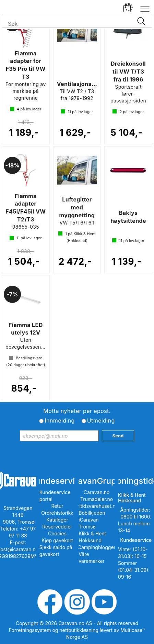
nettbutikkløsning (79, 630)
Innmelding (60, 421)
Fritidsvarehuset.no (97, 506)
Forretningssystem (30, 630)
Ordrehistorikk (57, 513)
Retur (57, 506)
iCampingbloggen (97, 547)
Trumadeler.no (97, 499)
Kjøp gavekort (57, 540)
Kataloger (57, 520)
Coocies (57, 533)
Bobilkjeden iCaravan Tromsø (92, 520)
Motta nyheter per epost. (77, 411)
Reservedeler (57, 527)
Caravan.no (97, 492)
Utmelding (101, 421)
